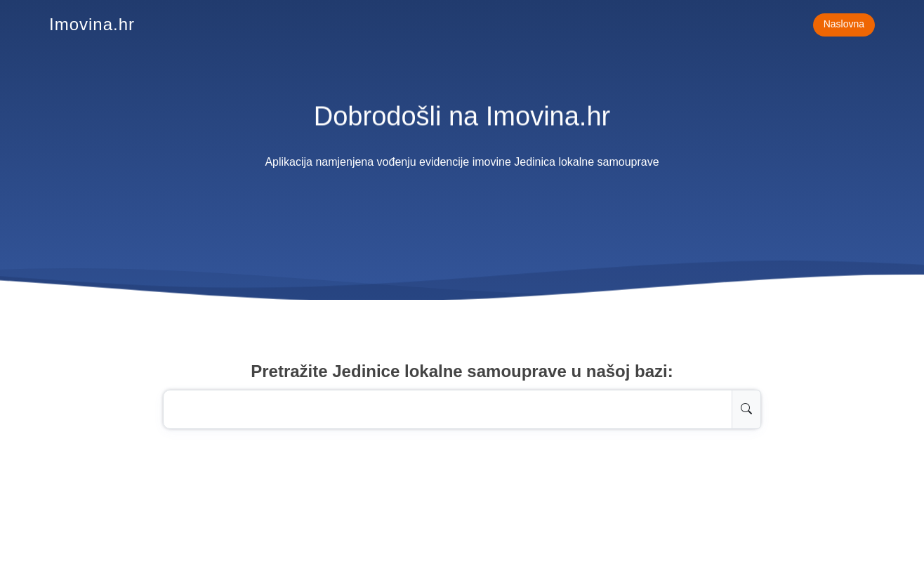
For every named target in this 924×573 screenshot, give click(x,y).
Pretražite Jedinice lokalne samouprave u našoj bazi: (462, 371)
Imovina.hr (92, 24)
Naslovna (844, 24)
